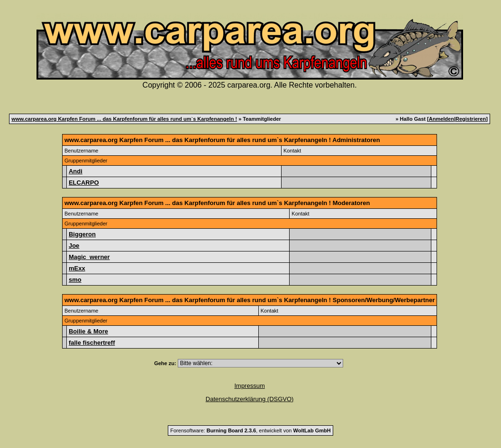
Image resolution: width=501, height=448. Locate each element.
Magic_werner (89, 257)
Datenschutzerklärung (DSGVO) (250, 399)
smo (75, 280)
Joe (74, 246)
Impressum (249, 386)
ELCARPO (84, 183)
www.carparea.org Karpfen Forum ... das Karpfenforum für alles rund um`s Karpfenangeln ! (124, 119)
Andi (76, 171)
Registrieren (471, 119)
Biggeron (82, 234)
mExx (77, 268)
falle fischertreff (92, 343)
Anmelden (442, 119)
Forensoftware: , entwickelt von (250, 430)
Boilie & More (88, 331)
